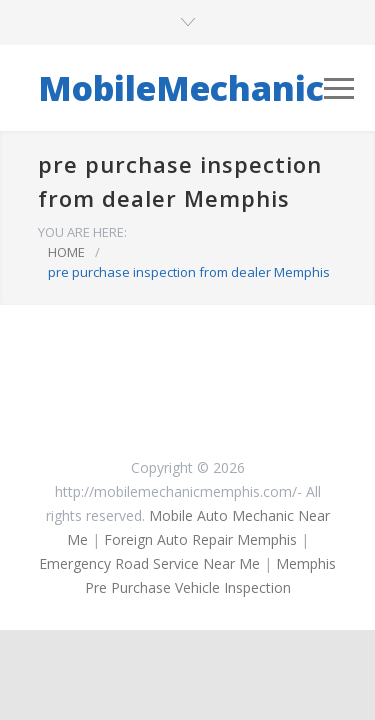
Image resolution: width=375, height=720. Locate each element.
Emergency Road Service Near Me (149, 563)
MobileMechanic (181, 88)
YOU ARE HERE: (82, 232)
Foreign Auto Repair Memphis (200, 539)
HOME (66, 252)
